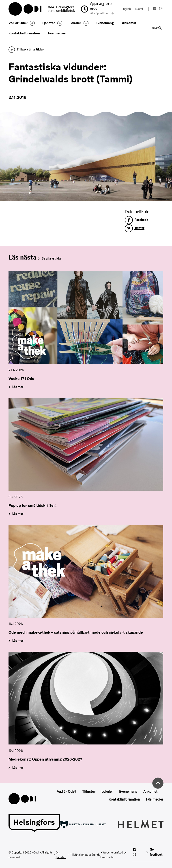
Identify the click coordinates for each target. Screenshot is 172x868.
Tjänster (48, 23)
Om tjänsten (61, 855)
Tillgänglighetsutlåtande (85, 855)
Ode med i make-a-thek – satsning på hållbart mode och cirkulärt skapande (76, 632)
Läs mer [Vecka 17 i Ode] (18, 387)
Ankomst (129, 23)
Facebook (137, 220)
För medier (57, 33)
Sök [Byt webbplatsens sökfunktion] (157, 28)
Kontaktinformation (24, 33)
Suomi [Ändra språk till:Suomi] (139, 9)
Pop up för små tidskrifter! (33, 505)
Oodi (25, 9)
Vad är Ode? (18, 23)
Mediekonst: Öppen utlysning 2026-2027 (45, 759)
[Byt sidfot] (31, 23)
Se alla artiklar (52, 258)
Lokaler (75, 23)
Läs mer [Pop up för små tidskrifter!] (18, 514)
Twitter (135, 228)
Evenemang (105, 23)
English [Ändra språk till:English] (126, 9)
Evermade (107, 857)
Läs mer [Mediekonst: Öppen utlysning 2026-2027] (18, 767)
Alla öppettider (102, 13)
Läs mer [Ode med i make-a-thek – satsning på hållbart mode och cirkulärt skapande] (18, 641)
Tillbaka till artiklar (26, 49)
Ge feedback (156, 852)
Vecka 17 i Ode (21, 378)
